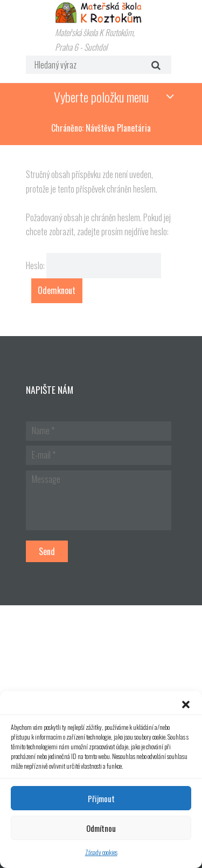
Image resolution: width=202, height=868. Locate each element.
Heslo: (94, 265)
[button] (186, 705)
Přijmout (101, 798)
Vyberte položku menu (101, 97)
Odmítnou (101, 828)
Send (47, 551)
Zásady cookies (101, 852)
